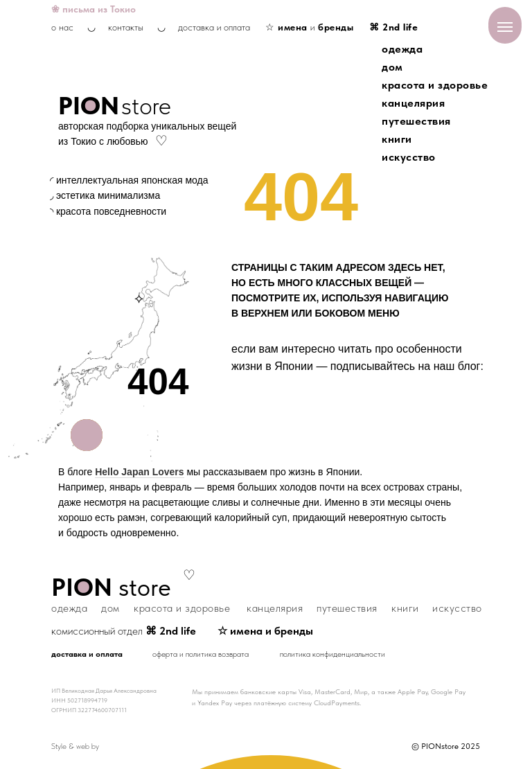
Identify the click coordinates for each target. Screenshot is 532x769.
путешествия (416, 121)
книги (397, 139)
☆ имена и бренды (265, 631)
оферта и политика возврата (201, 654)
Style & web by (75, 746)
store (146, 106)
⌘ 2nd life (393, 27)
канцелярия (413, 103)
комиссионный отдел (124, 631)
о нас (62, 27)
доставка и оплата (214, 27)
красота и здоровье (435, 85)
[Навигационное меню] (505, 27)
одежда (402, 49)
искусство (409, 157)
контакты (126, 27)
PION (89, 106)
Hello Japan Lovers (139, 472)
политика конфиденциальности (332, 654)
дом (392, 67)
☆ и (309, 27)
